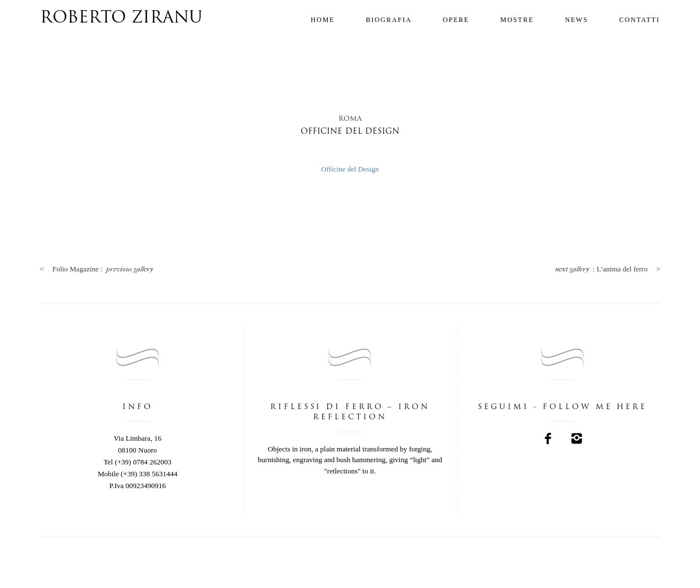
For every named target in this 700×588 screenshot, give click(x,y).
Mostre (517, 20)
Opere (456, 20)
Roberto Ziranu (121, 18)
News (576, 20)
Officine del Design (350, 169)
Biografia (389, 20)
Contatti (640, 20)
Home (323, 20)
